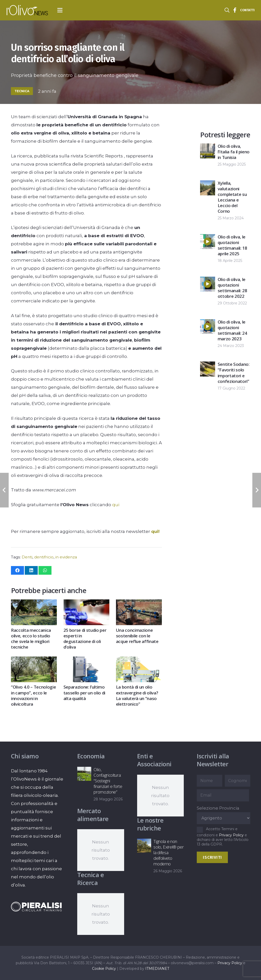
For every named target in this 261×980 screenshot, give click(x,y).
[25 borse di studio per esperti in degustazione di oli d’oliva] (86, 603)
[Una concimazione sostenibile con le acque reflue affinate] (139, 603)
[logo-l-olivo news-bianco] (27, 10)
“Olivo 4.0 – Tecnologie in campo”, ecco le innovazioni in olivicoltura (33, 695)
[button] (60, 10)
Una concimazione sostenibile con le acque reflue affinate (137, 636)
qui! (155, 531)
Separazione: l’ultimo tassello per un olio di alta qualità (84, 693)
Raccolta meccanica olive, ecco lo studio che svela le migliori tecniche (31, 639)
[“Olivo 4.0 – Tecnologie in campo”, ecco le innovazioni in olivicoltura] (34, 660)
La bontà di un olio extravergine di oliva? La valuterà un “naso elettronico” (137, 695)
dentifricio (44, 557)
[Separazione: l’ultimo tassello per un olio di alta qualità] (86, 660)
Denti (27, 557)
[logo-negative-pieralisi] (36, 907)
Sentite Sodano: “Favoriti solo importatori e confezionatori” (234, 373)
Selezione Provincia (218, 808)
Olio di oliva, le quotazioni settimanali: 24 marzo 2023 (232, 330)
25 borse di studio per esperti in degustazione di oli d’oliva (85, 639)
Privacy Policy (231, 835)
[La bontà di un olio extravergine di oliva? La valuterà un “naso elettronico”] (139, 660)
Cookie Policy (104, 969)
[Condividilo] (17, 570)
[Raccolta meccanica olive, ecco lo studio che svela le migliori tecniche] (34, 603)
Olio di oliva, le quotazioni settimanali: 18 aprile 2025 (232, 245)
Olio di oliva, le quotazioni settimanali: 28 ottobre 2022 (232, 288)
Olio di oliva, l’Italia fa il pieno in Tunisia (234, 152)
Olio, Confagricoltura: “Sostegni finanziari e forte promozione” (108, 781)
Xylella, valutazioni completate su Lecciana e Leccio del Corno (232, 197)
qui (116, 505)
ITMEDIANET (157, 969)
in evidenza (66, 557)
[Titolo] (235, 10)
